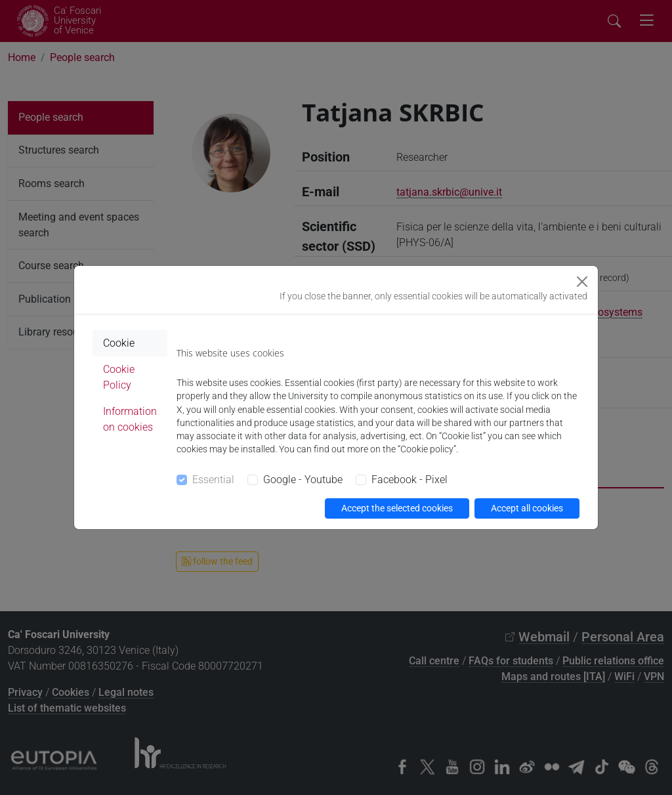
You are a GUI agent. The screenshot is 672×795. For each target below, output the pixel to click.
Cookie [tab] (119, 343)
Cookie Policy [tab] (119, 377)
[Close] (582, 282)
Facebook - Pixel (409, 480)
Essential (213, 480)
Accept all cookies (527, 508)
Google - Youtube (303, 480)
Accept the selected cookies (397, 508)
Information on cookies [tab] (130, 419)
